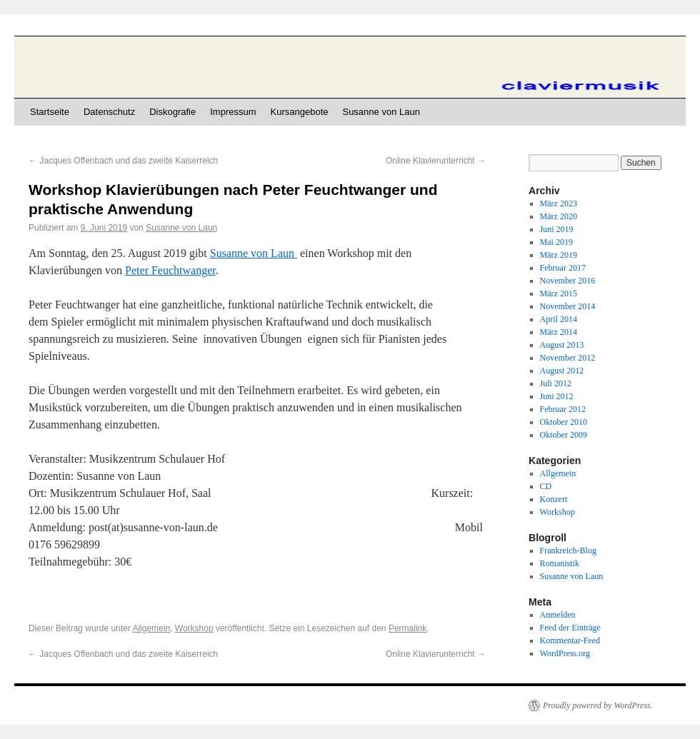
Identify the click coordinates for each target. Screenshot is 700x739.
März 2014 (559, 332)
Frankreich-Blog (568, 551)
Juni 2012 (557, 396)
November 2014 (568, 306)
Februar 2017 (563, 268)
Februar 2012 (563, 409)
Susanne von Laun (381, 112)
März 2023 (559, 203)
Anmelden (558, 615)
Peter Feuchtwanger (170, 270)
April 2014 (559, 319)
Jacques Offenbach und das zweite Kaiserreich (123, 161)
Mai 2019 (556, 242)
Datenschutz (109, 112)
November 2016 (568, 281)
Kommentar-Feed (570, 640)
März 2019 (559, 255)
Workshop (194, 628)
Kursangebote (300, 112)
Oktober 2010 (564, 422)
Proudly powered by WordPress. (598, 705)
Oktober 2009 (564, 435)
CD (546, 486)
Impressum (233, 112)
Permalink (407, 628)
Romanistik (560, 563)
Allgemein (151, 628)
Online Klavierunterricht (436, 161)
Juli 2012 (556, 383)
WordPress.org (565, 653)
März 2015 (559, 293)
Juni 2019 (557, 229)
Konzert (554, 499)
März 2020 (559, 216)
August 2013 (562, 345)
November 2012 (568, 358)
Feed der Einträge (570, 628)
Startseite (50, 112)
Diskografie (172, 112)
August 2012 (562, 371)
